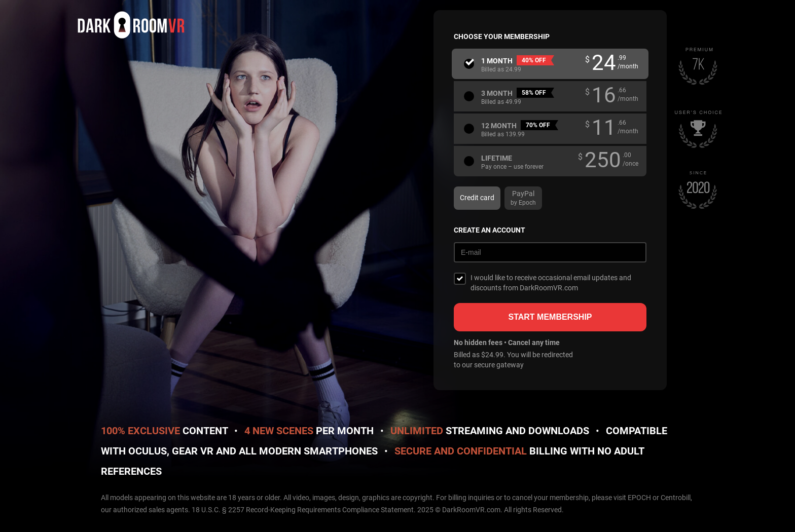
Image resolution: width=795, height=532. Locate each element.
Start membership (550, 317)
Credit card (477, 198)
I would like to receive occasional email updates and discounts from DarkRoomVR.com (551, 283)
